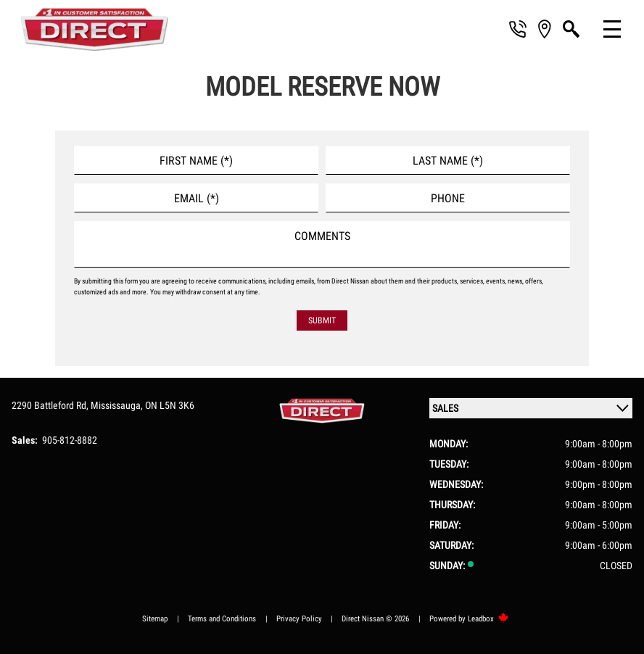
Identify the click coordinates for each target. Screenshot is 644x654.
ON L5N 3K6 (170, 405)
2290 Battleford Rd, (51, 405)
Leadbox (488, 619)
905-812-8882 (70, 440)
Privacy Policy (299, 619)
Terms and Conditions (222, 619)
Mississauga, (118, 405)
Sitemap (155, 619)
